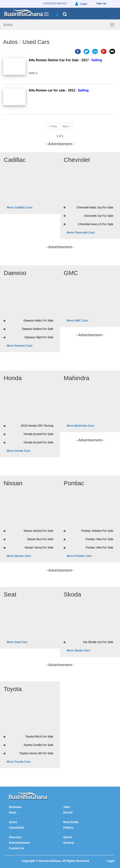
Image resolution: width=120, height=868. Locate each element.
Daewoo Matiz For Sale (38, 320)
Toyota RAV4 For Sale (39, 737)
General (68, 843)
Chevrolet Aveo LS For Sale (96, 224)
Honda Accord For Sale (39, 434)
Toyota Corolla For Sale (38, 745)
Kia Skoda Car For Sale (98, 642)
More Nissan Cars (19, 556)
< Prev (53, 126)
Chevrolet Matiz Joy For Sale (95, 207)
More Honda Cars (19, 451)
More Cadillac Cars (20, 207)
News (13, 812)
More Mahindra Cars (81, 426)
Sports (68, 837)
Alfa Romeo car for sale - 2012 (52, 90)
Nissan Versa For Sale (39, 548)
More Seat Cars (17, 642)
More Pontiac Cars (79, 556)
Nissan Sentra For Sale (39, 531)
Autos (8, 25)
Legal (111, 861)
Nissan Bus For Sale (40, 539)
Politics (68, 828)
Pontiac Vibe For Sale (99, 539)
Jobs (67, 807)
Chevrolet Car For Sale (99, 216)
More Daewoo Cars (20, 346)
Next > (66, 126)
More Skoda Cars (79, 650)
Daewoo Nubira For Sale (38, 329)
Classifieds (17, 828)
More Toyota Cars (19, 762)
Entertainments (19, 843)
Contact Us (17, 848)
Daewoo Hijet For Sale (39, 337)
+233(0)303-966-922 (55, 3)
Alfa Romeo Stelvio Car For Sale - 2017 (59, 60)
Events (68, 812)
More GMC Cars (78, 320)
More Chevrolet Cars (81, 233)
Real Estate (71, 822)
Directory (15, 837)
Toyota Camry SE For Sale (36, 753)
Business (15, 807)
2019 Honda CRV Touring (37, 426)
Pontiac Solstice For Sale (97, 531)
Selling (97, 60)
